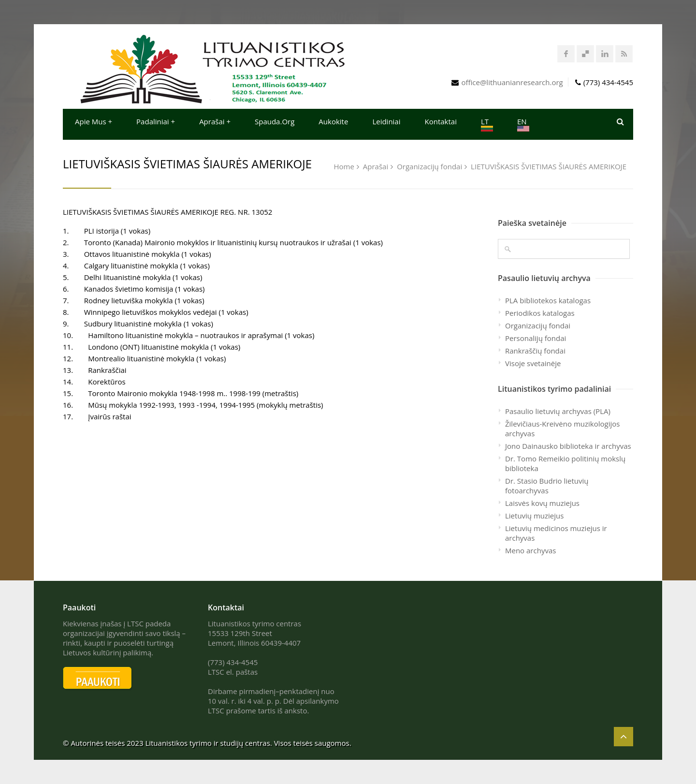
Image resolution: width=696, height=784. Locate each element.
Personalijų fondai (536, 338)
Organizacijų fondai (429, 166)
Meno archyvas (530, 550)
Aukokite (333, 121)
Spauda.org (275, 121)
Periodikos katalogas (540, 313)
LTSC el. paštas (233, 672)
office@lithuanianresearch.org (512, 82)
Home (344, 166)
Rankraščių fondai (535, 351)
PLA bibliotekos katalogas (548, 300)
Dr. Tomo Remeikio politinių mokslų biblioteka (565, 463)
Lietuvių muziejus (534, 516)
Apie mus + (94, 121)
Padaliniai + (156, 121)
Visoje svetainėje (533, 363)
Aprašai (376, 166)
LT (487, 124)
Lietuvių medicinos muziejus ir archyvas (556, 533)
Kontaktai (441, 121)
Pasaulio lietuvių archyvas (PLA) (558, 411)
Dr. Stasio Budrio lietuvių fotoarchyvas (547, 486)
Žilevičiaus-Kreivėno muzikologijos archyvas (562, 429)
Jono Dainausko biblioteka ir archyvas (568, 446)
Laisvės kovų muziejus (542, 503)
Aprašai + (215, 121)
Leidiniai (386, 121)
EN (523, 124)
